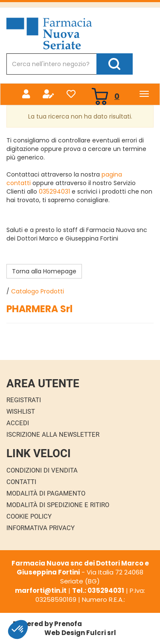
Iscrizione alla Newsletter (53, 435)
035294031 (54, 191)
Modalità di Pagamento (46, 493)
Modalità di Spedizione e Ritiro (58, 505)
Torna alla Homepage (44, 271)
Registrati (24, 400)
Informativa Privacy (41, 528)
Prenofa (68, 624)
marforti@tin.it (41, 590)
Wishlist (21, 412)
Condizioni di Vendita (42, 470)
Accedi (18, 423)
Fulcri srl (101, 633)
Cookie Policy (29, 516)
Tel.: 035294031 (98, 590)
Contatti (21, 482)
